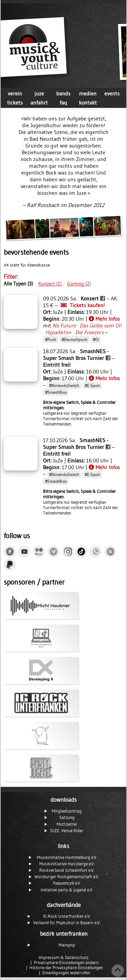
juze (39, 93)
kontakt (88, 102)
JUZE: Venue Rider (67, 831)
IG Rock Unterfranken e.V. (67, 916)
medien (88, 93)
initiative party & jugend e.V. (67, 890)
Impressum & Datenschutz (63, 958)
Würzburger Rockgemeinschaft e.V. (67, 877)
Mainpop (67, 945)
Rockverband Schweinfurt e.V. (67, 870)
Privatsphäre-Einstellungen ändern (66, 963)
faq (63, 102)
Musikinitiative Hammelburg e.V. (67, 857)
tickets (15, 102)
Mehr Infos (104, 319)
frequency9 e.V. (67, 883)
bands (63, 93)
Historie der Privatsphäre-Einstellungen (66, 968)
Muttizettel (67, 824)
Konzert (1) (51, 284)
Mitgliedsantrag (67, 811)
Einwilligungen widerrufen (66, 973)
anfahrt (39, 102)
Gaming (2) (79, 284)
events (112, 93)
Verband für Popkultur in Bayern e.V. (67, 923)
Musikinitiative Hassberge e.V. (67, 864)
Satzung (67, 817)
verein (15, 93)
